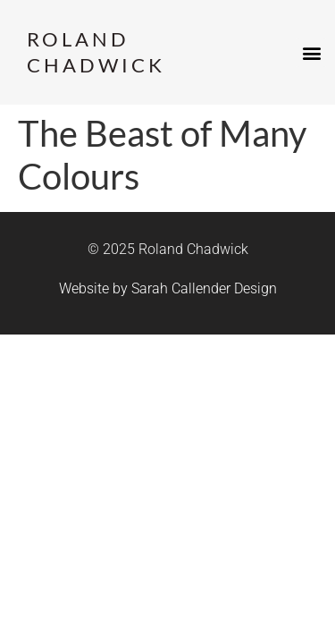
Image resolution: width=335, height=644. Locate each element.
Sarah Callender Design (204, 288)
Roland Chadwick (96, 52)
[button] (311, 52)
